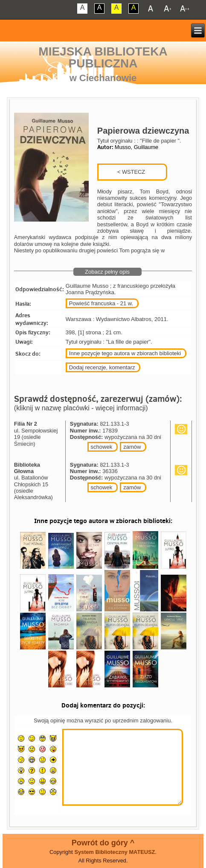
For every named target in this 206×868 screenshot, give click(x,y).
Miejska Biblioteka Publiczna (103, 57)
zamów (132, 447)
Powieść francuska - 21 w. (101, 303)
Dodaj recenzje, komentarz (102, 367)
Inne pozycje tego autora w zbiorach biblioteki (125, 353)
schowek (102, 447)
